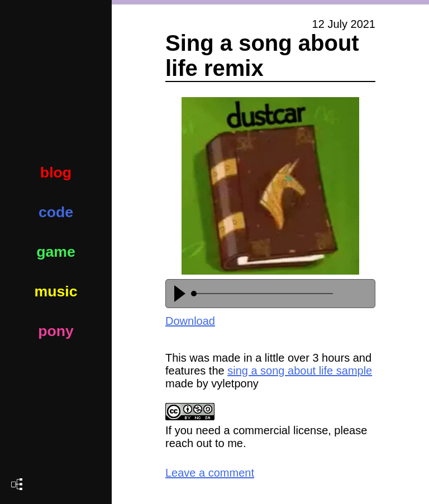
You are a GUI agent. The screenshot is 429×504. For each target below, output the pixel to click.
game (56, 252)
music (56, 291)
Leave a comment (210, 473)
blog (56, 172)
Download (190, 321)
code (56, 212)
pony (56, 331)
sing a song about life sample (300, 371)
